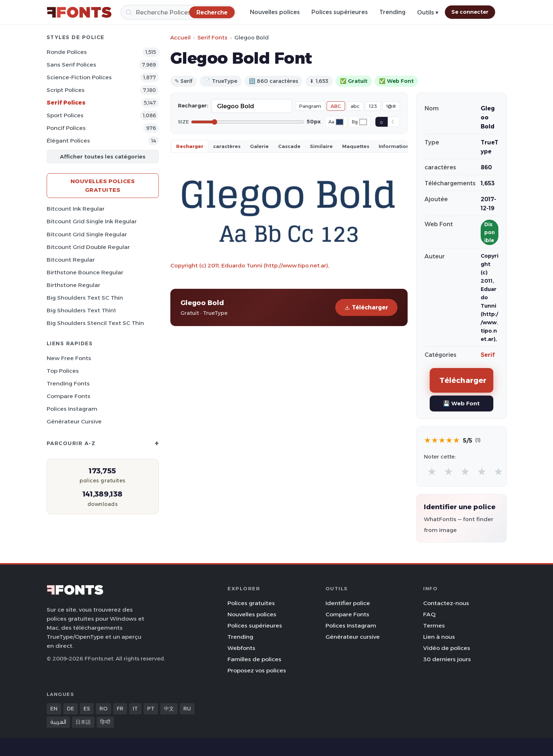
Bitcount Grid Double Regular (88, 247)
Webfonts (241, 648)
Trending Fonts (68, 383)
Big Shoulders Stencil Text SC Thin (95, 323)
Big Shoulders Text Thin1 (81, 310)
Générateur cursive (74, 421)
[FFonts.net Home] (79, 12)
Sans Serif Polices (71, 65)
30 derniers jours (447, 659)
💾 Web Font (461, 403)
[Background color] (363, 122)
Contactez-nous (446, 603)
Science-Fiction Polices (79, 77)
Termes (434, 626)
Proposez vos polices (257, 670)
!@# (391, 106)
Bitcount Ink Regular (76, 209)
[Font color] (340, 122)
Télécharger (366, 307)
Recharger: (193, 106)
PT (151, 709)
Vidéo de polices (447, 648)
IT (135, 709)
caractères (227, 146)
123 (373, 106)
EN (54, 709)
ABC (336, 106)
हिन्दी (105, 722)
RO (103, 709)
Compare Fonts (69, 396)
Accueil (180, 37)
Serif (488, 355)
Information (394, 146)
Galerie (259, 146)
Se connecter (470, 12)
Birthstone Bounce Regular (85, 272)
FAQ (429, 614)
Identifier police (348, 603)
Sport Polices (65, 115)
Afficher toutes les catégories (103, 157)
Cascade (289, 146)
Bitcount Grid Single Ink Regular (92, 221)
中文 (169, 709)
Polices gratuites (251, 603)
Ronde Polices (67, 52)
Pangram (310, 106)
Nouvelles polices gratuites (103, 185)
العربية (58, 722)
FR (120, 709)
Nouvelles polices (275, 12)
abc (355, 106)
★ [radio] (432, 471)
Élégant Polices (68, 141)
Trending (392, 12)
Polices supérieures (340, 12)
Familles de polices (254, 659)
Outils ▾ (428, 12)
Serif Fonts (212, 37)
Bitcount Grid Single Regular (87, 234)
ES (87, 709)
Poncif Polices (66, 128)
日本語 (83, 722)
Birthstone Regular (73, 285)
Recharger (190, 146)
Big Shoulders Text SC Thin (85, 298)
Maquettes (356, 146)
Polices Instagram (72, 409)
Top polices (63, 371)
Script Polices (66, 90)
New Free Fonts (69, 358)
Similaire (321, 146)
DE (71, 709)
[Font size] (248, 122)
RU (187, 709)
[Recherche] (178, 12)
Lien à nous (439, 637)
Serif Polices (66, 103)
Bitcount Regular (71, 260)
